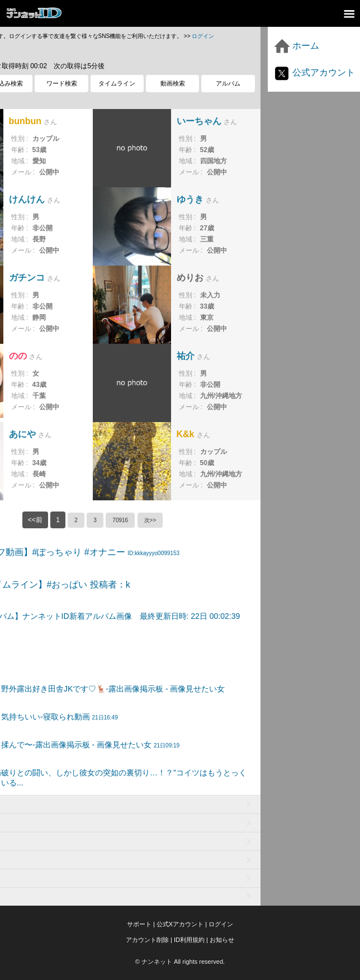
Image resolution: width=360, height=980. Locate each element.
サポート (139, 924)
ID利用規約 (189, 940)
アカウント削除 (147, 940)
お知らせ (222, 940)
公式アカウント (314, 72)
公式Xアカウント (180, 924)
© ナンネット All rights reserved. (180, 962)
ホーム (296, 46)
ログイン (203, 36)
